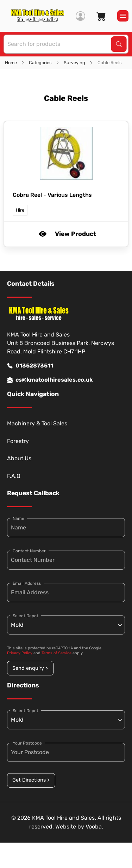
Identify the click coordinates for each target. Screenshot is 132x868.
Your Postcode (27, 743)
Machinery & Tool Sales (37, 423)
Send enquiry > (30, 668)
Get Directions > (31, 780)
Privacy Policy (20, 653)
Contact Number (29, 551)
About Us (19, 458)
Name (18, 518)
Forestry (18, 441)
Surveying (74, 63)
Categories (40, 63)
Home (11, 63)
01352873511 (30, 366)
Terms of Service (56, 653)
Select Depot (26, 616)
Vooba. (94, 827)
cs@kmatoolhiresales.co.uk (50, 380)
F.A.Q (14, 476)
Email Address (27, 583)
